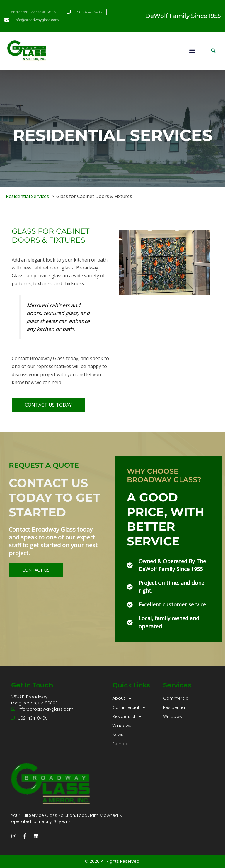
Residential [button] (127, 717)
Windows (122, 726)
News (118, 735)
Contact (121, 744)
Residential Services (27, 196)
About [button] (122, 698)
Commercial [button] (129, 708)
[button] (192, 50)
